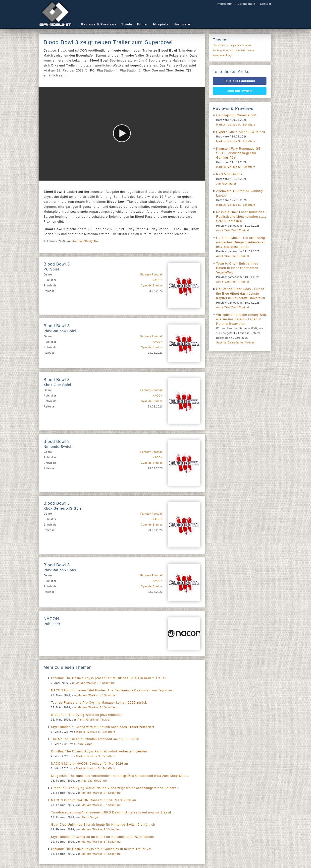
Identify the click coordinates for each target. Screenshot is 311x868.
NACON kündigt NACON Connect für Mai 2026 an (90, 764)
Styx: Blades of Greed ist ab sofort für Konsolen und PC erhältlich (103, 837)
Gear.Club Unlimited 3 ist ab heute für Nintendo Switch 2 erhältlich (103, 825)
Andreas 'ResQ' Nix (85, 241)
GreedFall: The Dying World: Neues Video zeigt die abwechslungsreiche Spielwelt (115, 788)
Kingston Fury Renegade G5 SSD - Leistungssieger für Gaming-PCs (238, 153)
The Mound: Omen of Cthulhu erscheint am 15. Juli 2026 (95, 739)
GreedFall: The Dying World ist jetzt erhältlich (87, 715)
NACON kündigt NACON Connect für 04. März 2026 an (94, 800)
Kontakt (266, 4)
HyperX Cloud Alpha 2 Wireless (241, 132)
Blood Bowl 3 (221, 45)
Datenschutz (246, 4)
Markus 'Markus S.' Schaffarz (95, 683)
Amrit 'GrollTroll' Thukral (94, 720)
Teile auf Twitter (240, 91)
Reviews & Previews (99, 24)
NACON (158, 280)
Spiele (127, 24)
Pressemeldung (222, 55)
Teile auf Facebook (239, 81)
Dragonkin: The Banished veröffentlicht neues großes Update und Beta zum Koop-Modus (120, 776)
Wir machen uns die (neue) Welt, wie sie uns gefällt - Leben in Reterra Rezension (242, 319)
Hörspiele (160, 24)
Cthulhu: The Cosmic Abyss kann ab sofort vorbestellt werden (99, 751)
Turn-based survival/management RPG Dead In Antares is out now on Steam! (111, 812)
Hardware (182, 24)
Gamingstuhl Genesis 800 (236, 115)
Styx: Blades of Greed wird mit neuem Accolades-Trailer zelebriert (103, 727)
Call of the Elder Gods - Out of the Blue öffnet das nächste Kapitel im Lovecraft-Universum (241, 294)
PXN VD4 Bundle (229, 174)
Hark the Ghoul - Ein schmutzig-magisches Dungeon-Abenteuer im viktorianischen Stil (241, 242)
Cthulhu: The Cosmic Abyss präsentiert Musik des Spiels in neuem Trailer (108, 678)
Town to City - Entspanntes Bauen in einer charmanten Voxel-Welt (237, 268)
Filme (142, 24)
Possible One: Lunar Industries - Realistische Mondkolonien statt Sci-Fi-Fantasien (241, 217)
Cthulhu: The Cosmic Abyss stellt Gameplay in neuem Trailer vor (101, 849)
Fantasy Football (152, 275)
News (251, 50)
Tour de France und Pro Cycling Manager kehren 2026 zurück (99, 703)
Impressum (225, 4)
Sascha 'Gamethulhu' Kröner (235, 343)
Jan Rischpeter (226, 184)
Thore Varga (84, 744)
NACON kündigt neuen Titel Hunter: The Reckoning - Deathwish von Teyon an (112, 690)
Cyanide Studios (152, 286)
